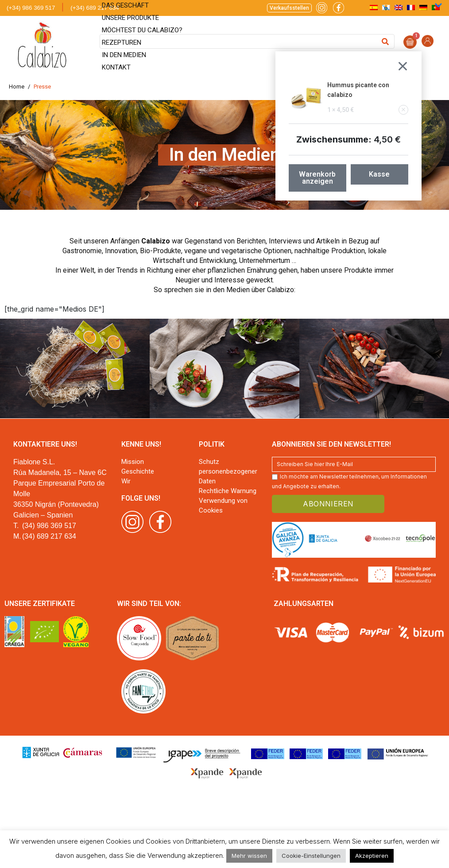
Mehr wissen (249, 856)
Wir (126, 481)
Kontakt (116, 67)
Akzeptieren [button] (372, 856)
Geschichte (138, 471)
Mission (133, 462)
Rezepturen (122, 42)
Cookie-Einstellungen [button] (311, 856)
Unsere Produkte (130, 18)
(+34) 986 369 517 (31, 8)
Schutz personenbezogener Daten (228, 471)
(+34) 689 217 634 (95, 8)
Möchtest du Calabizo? (142, 30)
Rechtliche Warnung (228, 491)
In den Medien (124, 55)
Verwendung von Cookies (223, 505)
